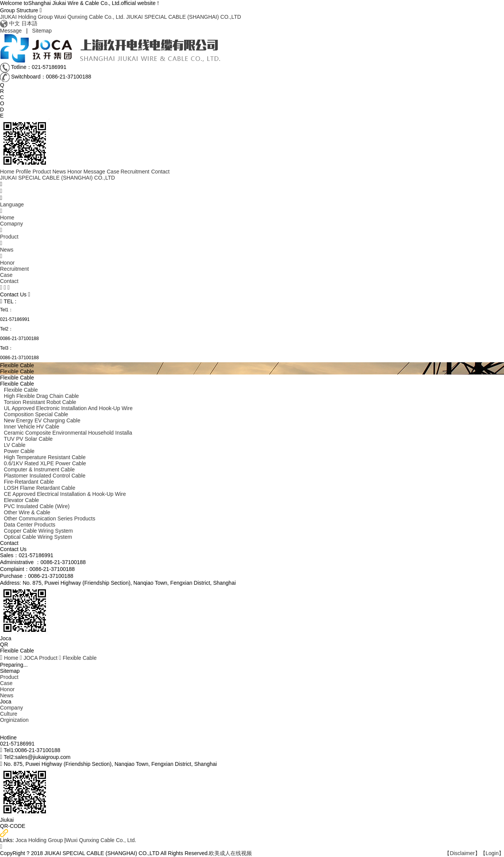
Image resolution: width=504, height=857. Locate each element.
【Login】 (492, 853)
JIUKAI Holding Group (26, 17)
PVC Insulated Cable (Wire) (37, 506)
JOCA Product (40, 658)
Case (6, 683)
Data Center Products (30, 525)
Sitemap (42, 31)
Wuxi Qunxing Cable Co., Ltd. (90, 17)
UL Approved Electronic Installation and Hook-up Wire (68, 408)
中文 (15, 23)
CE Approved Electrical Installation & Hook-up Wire (65, 494)
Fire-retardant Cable (29, 482)
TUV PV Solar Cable (28, 439)
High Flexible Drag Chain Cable (41, 396)
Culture (9, 714)
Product (9, 677)
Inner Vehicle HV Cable (32, 427)
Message (11, 31)
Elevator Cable (21, 500)
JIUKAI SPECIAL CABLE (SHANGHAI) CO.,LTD (184, 17)
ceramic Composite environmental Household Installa (68, 433)
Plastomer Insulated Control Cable (45, 476)
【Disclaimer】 (462, 853)
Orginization (14, 720)
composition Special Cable (36, 414)
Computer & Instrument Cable (39, 469)
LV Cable (15, 445)
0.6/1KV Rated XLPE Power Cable (45, 463)
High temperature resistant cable (45, 457)
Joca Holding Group (40, 840)
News (7, 695)
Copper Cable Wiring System (38, 531)
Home (11, 658)
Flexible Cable (21, 390)
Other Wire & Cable (27, 512)
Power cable (19, 451)
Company (11, 708)
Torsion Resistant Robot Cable (40, 402)
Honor (7, 689)
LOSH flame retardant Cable (40, 488)
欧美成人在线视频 (230, 853)
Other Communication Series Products (50, 518)
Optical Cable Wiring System (38, 537)
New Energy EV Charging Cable (42, 420)
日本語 (29, 23)
